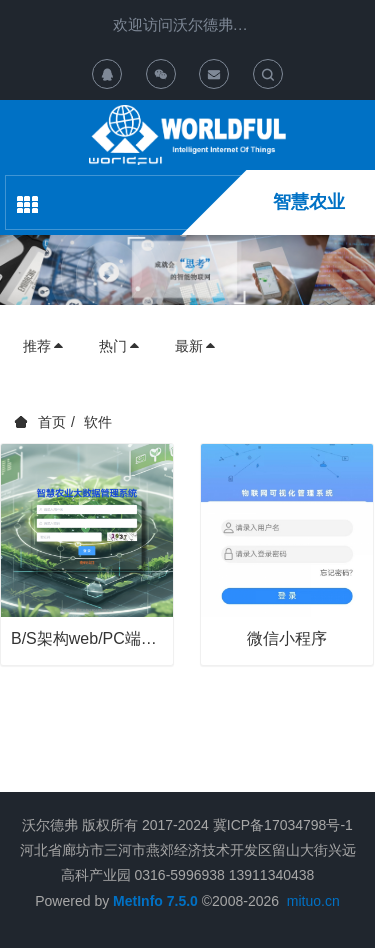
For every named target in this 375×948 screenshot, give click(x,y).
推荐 (44, 346)
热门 (120, 346)
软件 (98, 422)
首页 (52, 422)
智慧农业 (309, 202)
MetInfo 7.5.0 (155, 901)
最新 (196, 346)
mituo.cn (313, 901)
